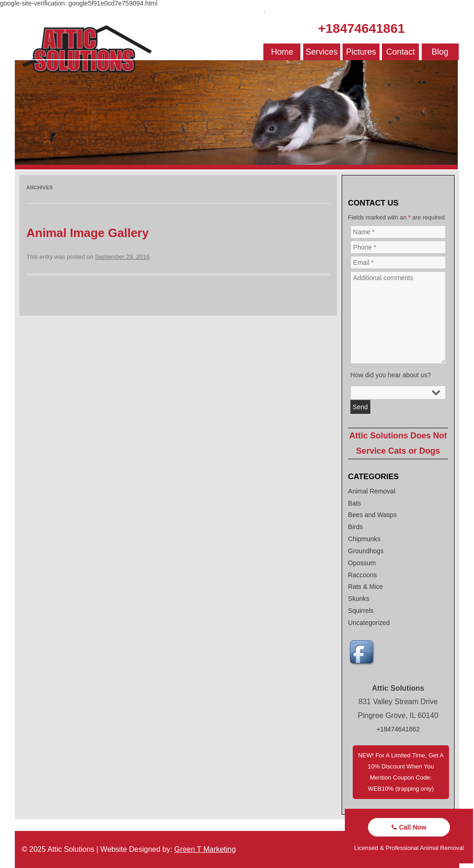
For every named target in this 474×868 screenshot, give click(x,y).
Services (321, 52)
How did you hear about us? (391, 375)
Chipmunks (364, 539)
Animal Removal (372, 491)
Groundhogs (366, 551)
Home (282, 52)
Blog (440, 52)
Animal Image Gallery (87, 233)
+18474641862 (398, 729)
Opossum (362, 563)
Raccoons (362, 575)
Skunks (359, 599)
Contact (400, 52)
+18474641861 (362, 28)
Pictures (361, 52)
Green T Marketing (205, 849)
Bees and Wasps (372, 515)
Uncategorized (369, 623)
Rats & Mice (365, 587)
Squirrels (361, 611)
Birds (355, 527)
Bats (355, 503)
